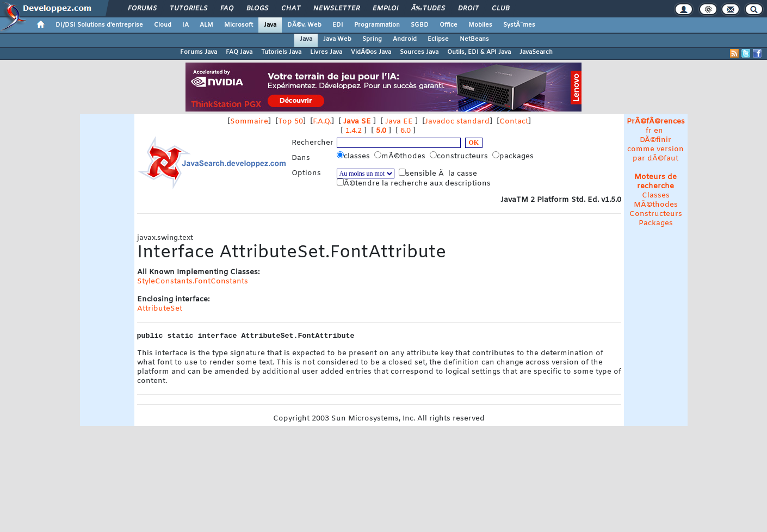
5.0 (381, 131)
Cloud (163, 25)
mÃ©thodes (401, 156)
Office (449, 25)
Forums (142, 9)
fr (649, 131)
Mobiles (480, 25)
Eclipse (438, 39)
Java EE (399, 122)
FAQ (227, 9)
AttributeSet (160, 309)
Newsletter (336, 9)
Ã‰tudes (428, 9)
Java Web (337, 39)
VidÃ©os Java (371, 52)
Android (405, 39)
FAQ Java (239, 52)
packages (514, 156)
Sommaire (249, 122)
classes (354, 156)
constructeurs (460, 156)
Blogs (257, 9)
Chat (291, 9)
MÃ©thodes (656, 205)
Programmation (377, 25)
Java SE (357, 122)
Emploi (385, 9)
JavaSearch (536, 52)
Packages (656, 223)
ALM (206, 25)
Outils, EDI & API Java (479, 52)
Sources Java (419, 52)
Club (500, 9)
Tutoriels (188, 9)
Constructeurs (656, 214)
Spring (372, 39)
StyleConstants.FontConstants (193, 282)
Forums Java (199, 52)
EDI (338, 25)
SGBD (420, 25)
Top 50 (290, 122)
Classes (656, 196)
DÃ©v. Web (304, 25)
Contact (514, 122)
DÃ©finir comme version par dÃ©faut (655, 149)
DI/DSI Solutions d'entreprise (99, 25)
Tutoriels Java (281, 52)
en (658, 131)
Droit (468, 9)
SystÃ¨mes (519, 25)
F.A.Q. (322, 122)
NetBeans (474, 39)
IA (185, 25)
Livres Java (326, 52)
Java (270, 25)
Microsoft (239, 25)
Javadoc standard (457, 122)
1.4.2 (354, 131)
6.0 (406, 131)
